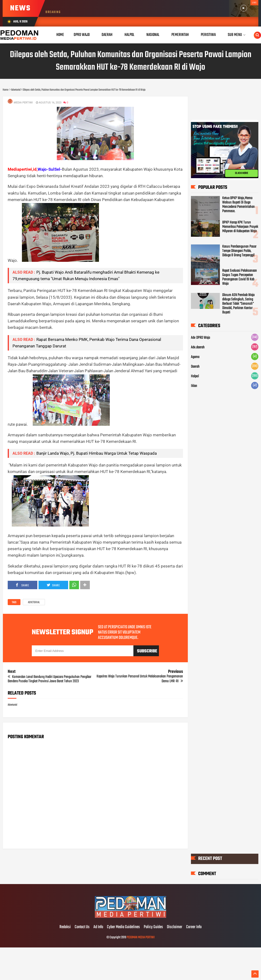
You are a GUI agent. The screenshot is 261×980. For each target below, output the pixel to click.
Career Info (194, 927)
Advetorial (34, 602)
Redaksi (65, 927)
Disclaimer (175, 927)
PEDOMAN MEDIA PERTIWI (141, 937)
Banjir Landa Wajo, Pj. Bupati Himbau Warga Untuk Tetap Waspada (97, 453)
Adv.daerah (198, 348)
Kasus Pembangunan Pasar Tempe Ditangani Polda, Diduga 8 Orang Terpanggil (239, 251)
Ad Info (98, 927)
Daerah (195, 367)
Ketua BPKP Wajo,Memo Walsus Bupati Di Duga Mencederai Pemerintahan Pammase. (238, 205)
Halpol (195, 377)
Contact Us (82, 927)
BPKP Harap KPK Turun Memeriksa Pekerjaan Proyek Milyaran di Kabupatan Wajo (240, 227)
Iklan (194, 386)
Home (60, 35)
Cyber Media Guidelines (123, 927)
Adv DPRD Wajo (201, 338)
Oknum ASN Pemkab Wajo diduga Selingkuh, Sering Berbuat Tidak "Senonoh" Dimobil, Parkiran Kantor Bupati (238, 304)
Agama (195, 357)
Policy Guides (153, 927)
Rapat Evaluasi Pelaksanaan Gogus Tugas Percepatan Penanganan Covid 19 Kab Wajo (240, 277)
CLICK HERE (241, 173)
